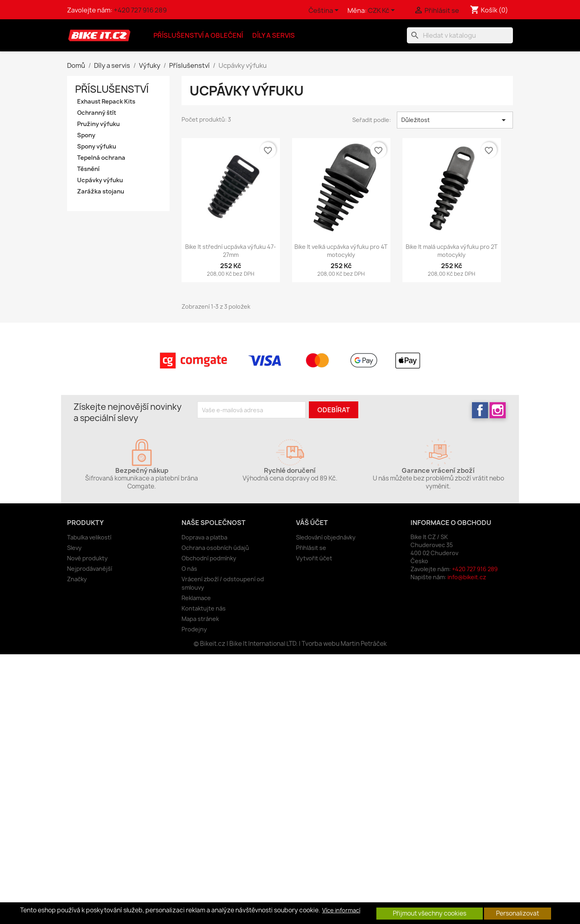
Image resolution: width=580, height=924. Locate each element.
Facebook (480, 410)
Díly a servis (274, 35)
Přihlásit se (311, 548)
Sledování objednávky (326, 537)
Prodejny (194, 629)
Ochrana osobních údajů (215, 548)
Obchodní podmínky (209, 558)
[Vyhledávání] (460, 35)
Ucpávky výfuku (100, 180)
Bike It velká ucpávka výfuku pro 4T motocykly (341, 251)
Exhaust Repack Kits (106, 102)
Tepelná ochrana (101, 158)
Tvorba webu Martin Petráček (344, 644)
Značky (77, 579)
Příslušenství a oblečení (198, 35)
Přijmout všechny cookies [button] (430, 913)
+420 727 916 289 (140, 10)
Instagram (498, 410)
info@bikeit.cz (467, 577)
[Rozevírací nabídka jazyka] (325, 11)
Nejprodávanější (90, 569)
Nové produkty (87, 558)
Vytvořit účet (314, 558)
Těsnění (88, 169)
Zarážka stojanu (101, 191)
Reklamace (196, 598)
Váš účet (312, 523)
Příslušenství (112, 89)
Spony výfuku (97, 147)
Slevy (74, 548)
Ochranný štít (97, 113)
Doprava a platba (204, 537)
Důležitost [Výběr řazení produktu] (455, 120)
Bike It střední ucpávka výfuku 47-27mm (231, 251)
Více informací (341, 910)
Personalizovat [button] (518, 913)
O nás (189, 569)
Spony (86, 135)
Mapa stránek (200, 619)
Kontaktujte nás (204, 608)
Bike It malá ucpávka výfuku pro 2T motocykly (452, 251)
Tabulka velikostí (89, 537)
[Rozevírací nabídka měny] (383, 11)
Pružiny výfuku (98, 124)
